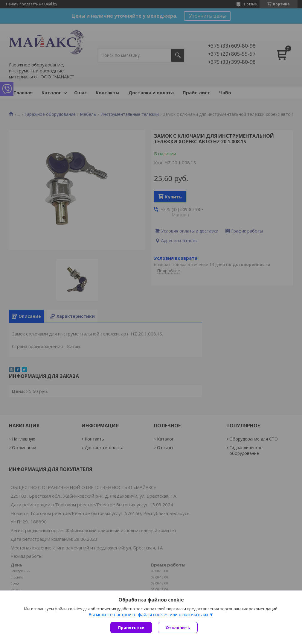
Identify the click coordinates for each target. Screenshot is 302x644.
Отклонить (178, 628)
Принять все (131, 628)
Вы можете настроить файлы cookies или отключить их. (149, 614)
